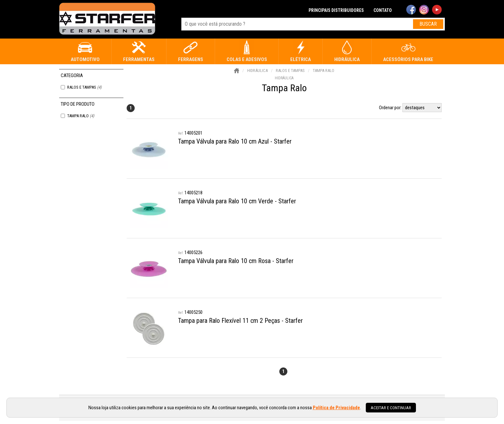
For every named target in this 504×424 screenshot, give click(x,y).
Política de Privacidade (336, 408)
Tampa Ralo (81, 116)
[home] (107, 19)
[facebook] (411, 10)
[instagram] (424, 10)
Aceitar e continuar (391, 408)
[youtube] (437, 10)
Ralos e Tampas (84, 87)
